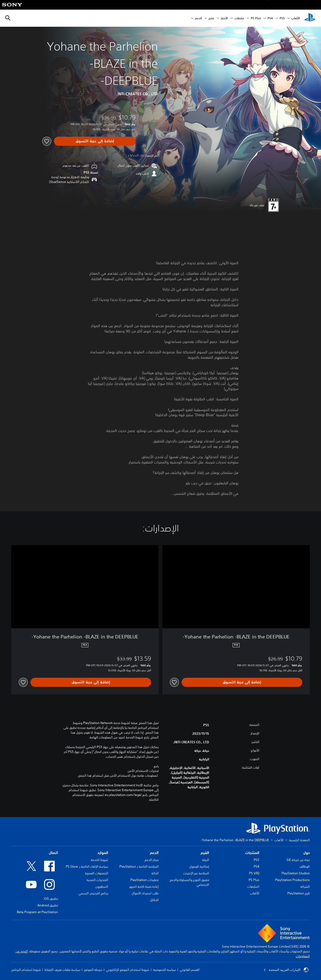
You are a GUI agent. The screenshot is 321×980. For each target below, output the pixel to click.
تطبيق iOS (51, 899)
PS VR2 (254, 873)
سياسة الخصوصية (165, 970)
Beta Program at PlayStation (37, 912)
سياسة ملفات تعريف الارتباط (62, 970)
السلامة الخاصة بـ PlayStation (139, 866)
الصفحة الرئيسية (299, 840)
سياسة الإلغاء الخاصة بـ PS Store (87, 866)
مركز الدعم (152, 860)
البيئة (206, 860)
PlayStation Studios (296, 873)
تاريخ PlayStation (299, 893)
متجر (211, 18)
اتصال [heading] (53, 853)
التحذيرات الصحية (97, 880)
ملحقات (239, 18)
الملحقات (253, 887)
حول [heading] (307, 853)
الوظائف (305, 866)
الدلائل (154, 900)
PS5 (257, 860)
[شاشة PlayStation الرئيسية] (310, 18)
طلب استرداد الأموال (145, 893)
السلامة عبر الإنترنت (196, 873)
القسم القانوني (190, 970)
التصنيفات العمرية (97, 873)
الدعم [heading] (154, 853)
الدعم (198, 18)
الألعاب (296, 18)
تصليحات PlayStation (144, 880)
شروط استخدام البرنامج (26, 970)
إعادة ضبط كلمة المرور (144, 887)
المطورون (102, 887)
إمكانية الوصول (199, 866)
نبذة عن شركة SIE (298, 860)
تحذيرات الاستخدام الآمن (143, 771)
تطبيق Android (48, 905)
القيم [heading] (205, 853)
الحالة (155, 873)
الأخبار (224, 18)
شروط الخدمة (99, 860)
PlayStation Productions (292, 880)
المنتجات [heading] (252, 853)
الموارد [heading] (103, 853)
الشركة (305, 887)
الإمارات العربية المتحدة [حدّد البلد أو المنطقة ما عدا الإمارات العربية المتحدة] (286, 970)
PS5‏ (282, 18)
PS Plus (256, 18)
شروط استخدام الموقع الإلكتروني (128, 970)
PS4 (270, 18)
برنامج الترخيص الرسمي (93, 893)
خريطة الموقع (93, 970)
